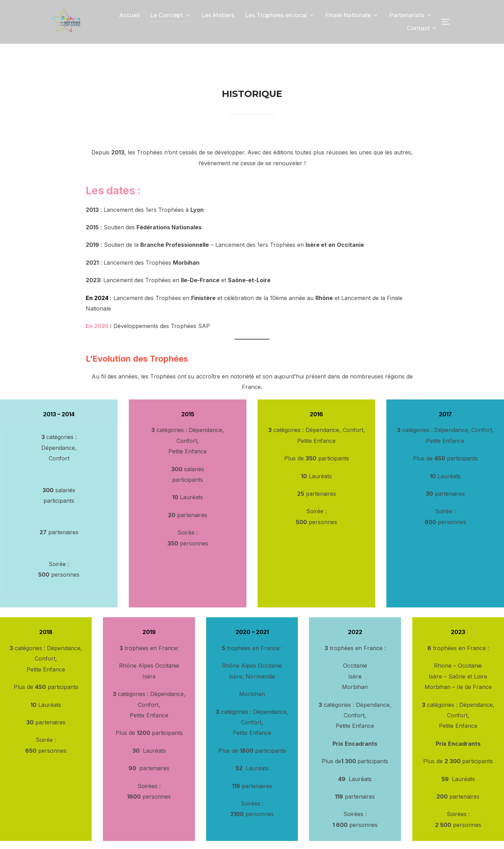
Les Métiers (218, 15)
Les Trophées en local (280, 15)
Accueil (129, 15)
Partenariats (411, 15)
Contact (422, 28)
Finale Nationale (352, 15)
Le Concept (170, 15)
